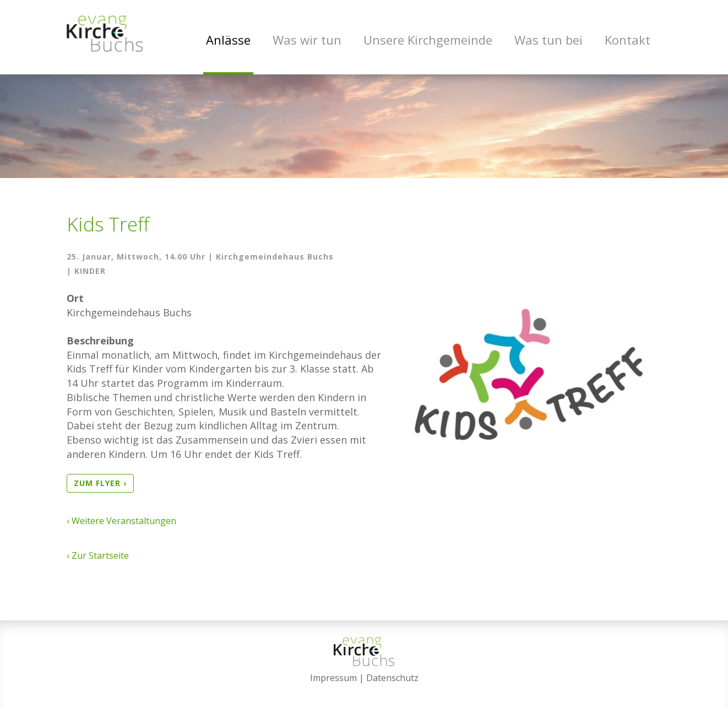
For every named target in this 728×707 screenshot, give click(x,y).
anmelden (364, 692)
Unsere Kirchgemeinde (428, 40)
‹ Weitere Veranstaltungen (121, 526)
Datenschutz (392, 678)
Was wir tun (307, 40)
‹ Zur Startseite (98, 561)
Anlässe (228, 40)
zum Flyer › (100, 489)
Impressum (333, 678)
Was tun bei (548, 40)
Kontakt (628, 40)
